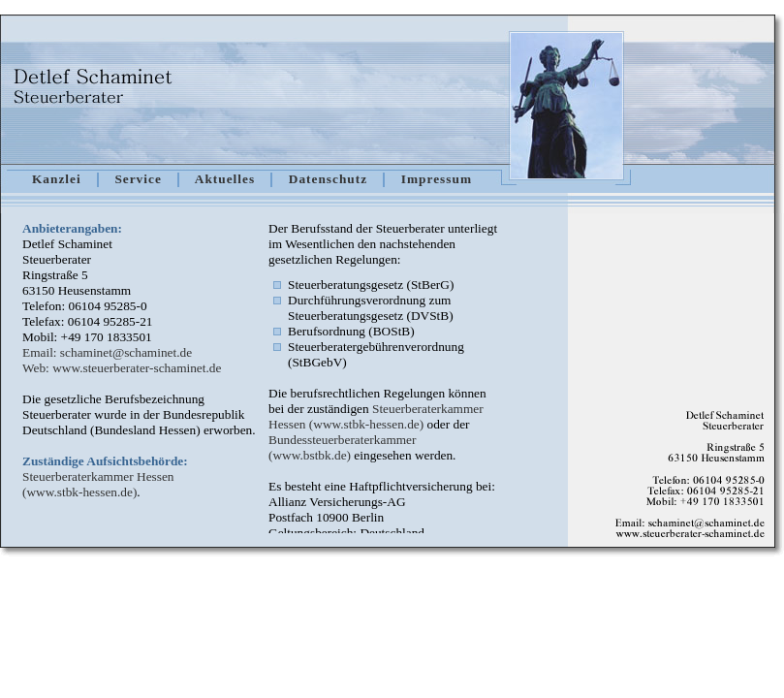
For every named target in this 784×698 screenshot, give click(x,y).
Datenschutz (328, 179)
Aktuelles (225, 179)
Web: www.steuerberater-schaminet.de (122, 368)
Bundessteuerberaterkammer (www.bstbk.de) (342, 447)
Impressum (437, 179)
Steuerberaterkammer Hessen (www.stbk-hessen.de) (98, 484)
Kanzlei (57, 179)
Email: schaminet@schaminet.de (107, 352)
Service (138, 179)
